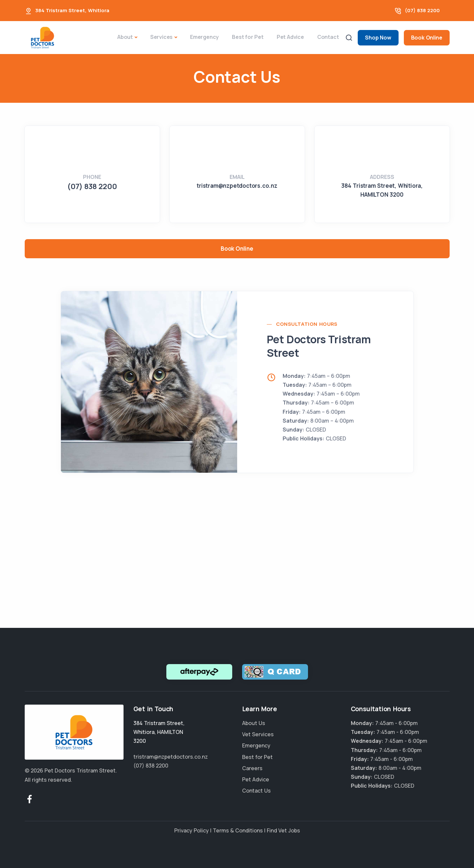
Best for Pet (248, 37)
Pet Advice (290, 37)
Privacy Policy (192, 830)
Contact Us (256, 791)
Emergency (204, 37)
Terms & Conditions (238, 830)
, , (159, 732)
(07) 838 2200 (422, 10)
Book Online (427, 38)
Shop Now (378, 38)
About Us (254, 723)
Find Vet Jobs (283, 830)
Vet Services (258, 734)
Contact (328, 37)
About (125, 37)
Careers (252, 768)
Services (161, 37)
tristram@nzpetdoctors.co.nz (237, 186)
